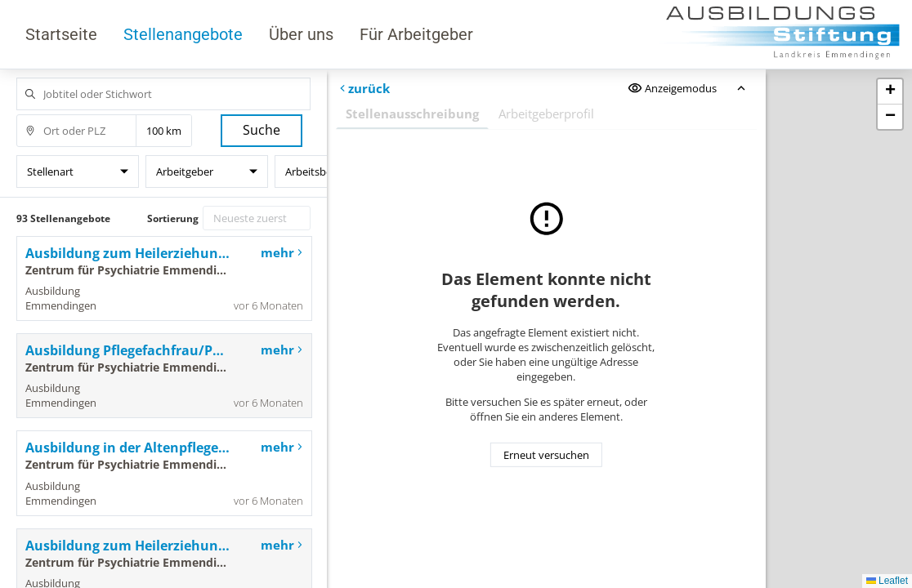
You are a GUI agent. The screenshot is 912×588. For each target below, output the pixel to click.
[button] (890, 92)
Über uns (301, 34)
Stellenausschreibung (412, 114)
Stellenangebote (183, 34)
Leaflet (887, 581)
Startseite (61, 34)
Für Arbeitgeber (416, 34)
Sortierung (173, 218)
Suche (262, 130)
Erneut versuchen (546, 455)
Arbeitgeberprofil (546, 114)
